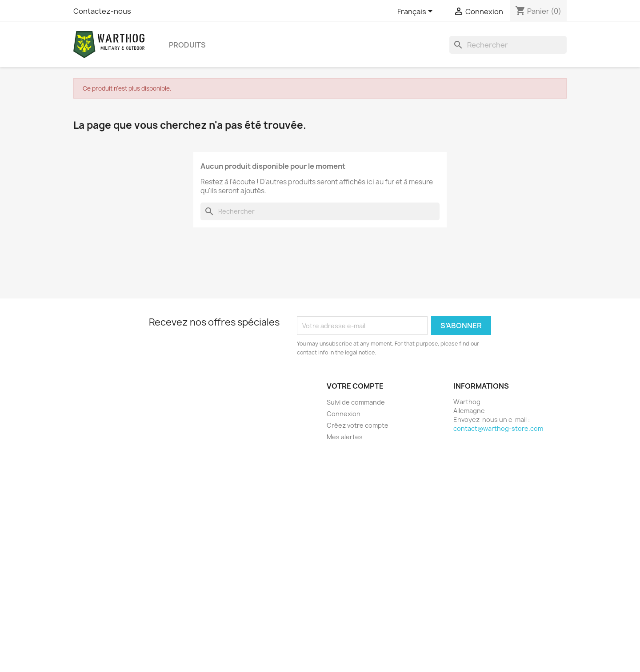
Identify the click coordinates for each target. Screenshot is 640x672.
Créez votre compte (358, 425)
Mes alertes (345, 437)
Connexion (344, 414)
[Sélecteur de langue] (416, 12)
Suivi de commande (356, 402)
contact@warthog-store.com (498, 428)
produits (187, 45)
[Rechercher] (508, 45)
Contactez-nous (102, 11)
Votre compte (355, 386)
